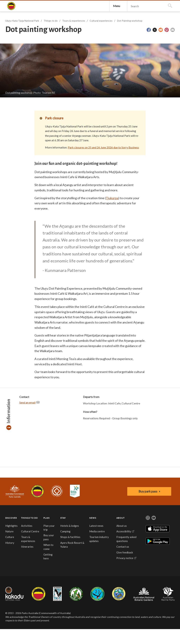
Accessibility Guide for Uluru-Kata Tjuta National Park (75, 506)
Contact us (123, 562)
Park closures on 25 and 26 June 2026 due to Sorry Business (103, 162)
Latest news (96, 540)
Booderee (57, 609)
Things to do (51, 36)
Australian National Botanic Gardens (144, 609)
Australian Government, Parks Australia (15, 506)
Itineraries (27, 562)
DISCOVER (11, 533)
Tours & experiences (74, 36)
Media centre (97, 546)
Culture (10, 552)
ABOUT (121, 533)
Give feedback (125, 567)
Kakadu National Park (15, 609)
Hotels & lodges (70, 540)
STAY (63, 533)
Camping (65, 546)
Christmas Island (97, 609)
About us (122, 540)
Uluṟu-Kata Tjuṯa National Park (11, 13)
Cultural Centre (30, 546)
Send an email (27, 417)
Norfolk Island (76, 609)
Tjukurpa (112, 213)
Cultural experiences (101, 36)
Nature (9, 546)
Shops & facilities (70, 552)
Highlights (11, 540)
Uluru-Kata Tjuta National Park (37, 506)
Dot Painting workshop (130, 36)
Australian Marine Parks (168, 609)
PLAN (46, 533)
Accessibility (124, 546)
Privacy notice (125, 573)
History (10, 557)
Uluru (38, 609)
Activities (27, 540)
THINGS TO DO (29, 533)
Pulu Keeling (119, 609)
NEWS (93, 533)
